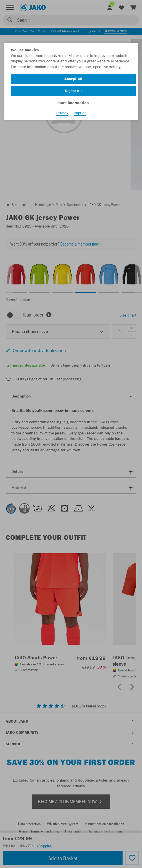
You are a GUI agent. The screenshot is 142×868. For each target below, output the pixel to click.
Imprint (80, 113)
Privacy (62, 113)
